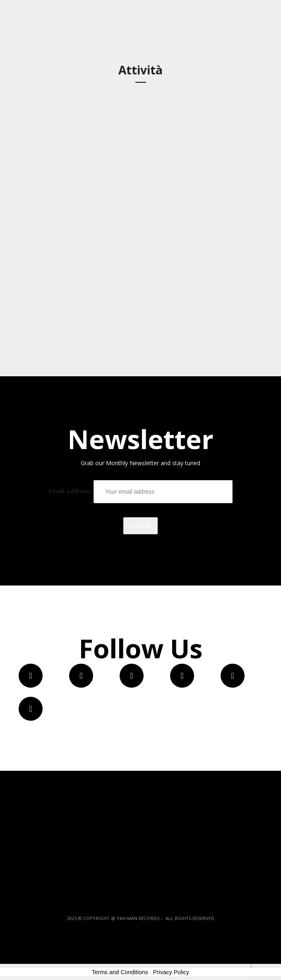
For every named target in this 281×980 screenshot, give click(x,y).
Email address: (140, 492)
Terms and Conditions (120, 972)
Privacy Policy (171, 972)
